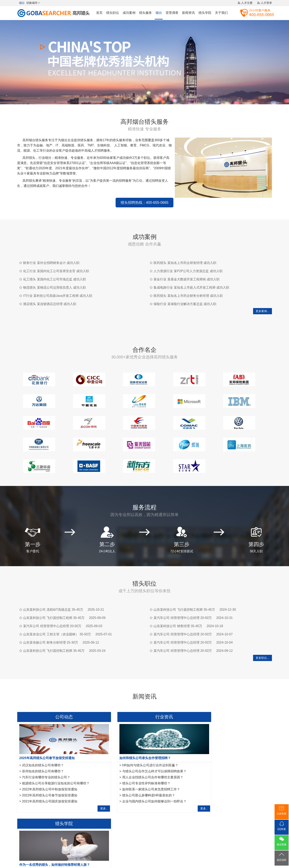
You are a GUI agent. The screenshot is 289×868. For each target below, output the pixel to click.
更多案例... (263, 311)
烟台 (159, 13)
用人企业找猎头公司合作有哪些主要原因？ (139, 756)
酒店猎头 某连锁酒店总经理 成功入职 (50, 304)
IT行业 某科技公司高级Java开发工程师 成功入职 (58, 296)
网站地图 (168, 838)
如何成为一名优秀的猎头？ (215, 774)
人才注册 (247, 3)
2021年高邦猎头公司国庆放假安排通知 (50, 780)
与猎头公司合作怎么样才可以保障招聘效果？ (141, 750)
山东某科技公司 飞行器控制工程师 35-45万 (54, 596)
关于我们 (221, 13)
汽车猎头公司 (45, 807)
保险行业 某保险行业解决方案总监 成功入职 (185, 304)
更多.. (91, 787)
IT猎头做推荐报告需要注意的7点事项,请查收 (228, 768)
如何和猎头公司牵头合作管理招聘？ (132, 736)
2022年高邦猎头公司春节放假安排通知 (50, 774)
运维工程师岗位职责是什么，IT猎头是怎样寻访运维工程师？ (239, 762)
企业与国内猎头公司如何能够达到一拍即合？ (141, 780)
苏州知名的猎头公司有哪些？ (43, 750)
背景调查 (172, 13)
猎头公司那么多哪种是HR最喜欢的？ (135, 774)
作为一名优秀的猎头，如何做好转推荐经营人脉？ (229, 736)
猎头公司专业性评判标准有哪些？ (133, 762)
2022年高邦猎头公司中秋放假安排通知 (50, 768)
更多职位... (263, 636)
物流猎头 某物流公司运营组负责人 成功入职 (54, 287)
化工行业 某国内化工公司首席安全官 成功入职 (56, 271)
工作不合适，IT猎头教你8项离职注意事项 (225, 780)
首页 (99, 13)
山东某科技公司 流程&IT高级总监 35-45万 (53, 588)
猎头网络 (137, 838)
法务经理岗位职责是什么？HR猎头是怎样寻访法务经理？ (237, 756)
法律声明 (152, 838)
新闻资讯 (188, 13)
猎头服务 (146, 13)
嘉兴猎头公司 (85, 807)
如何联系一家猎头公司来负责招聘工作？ (138, 768)
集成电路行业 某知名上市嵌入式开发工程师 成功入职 (191, 287)
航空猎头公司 (25, 807)
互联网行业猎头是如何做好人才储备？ (223, 750)
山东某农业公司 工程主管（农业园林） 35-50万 (57, 613)
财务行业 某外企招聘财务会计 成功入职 (51, 263)
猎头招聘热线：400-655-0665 (144, 203)
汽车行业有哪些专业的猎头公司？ (46, 756)
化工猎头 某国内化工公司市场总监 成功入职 (54, 279)
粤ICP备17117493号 (144, 854)
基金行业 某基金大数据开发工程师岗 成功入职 (187, 279)
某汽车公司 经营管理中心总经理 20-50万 (52, 604)
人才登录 (266, 3)
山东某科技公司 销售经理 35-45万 (178, 604)
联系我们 (183, 838)
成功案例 (129, 13)
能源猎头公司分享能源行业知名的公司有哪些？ (56, 762)
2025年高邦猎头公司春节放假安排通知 (47, 736)
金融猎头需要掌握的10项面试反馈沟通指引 (227, 744)
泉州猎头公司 (65, 807)
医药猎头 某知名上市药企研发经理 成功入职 (185, 263)
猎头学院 (205, 13)
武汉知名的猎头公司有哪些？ (43, 744)
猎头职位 (113, 13)
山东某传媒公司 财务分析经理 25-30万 (51, 621)
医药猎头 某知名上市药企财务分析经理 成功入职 (188, 296)
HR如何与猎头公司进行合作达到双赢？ (137, 744)
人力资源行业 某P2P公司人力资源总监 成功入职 (188, 271)
